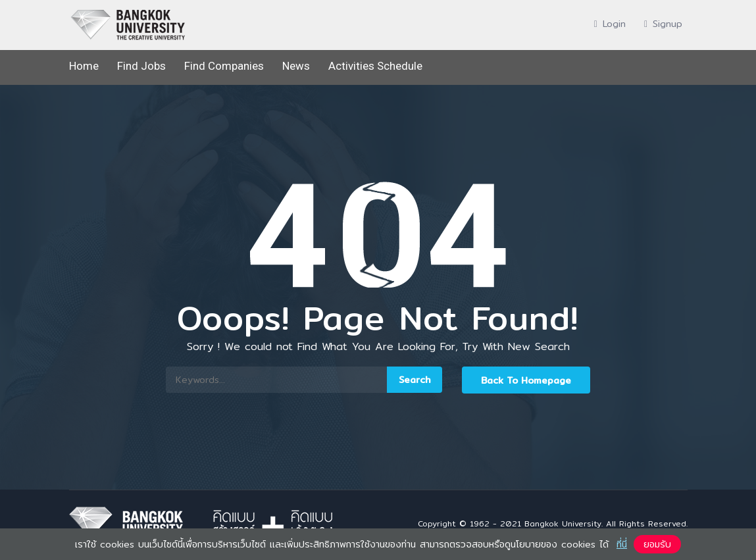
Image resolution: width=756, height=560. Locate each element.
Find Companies (224, 66)
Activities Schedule (375, 66)
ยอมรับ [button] (657, 544)
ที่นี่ (622, 544)
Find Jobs (141, 66)
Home (84, 66)
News (296, 66)
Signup (663, 24)
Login (610, 24)
